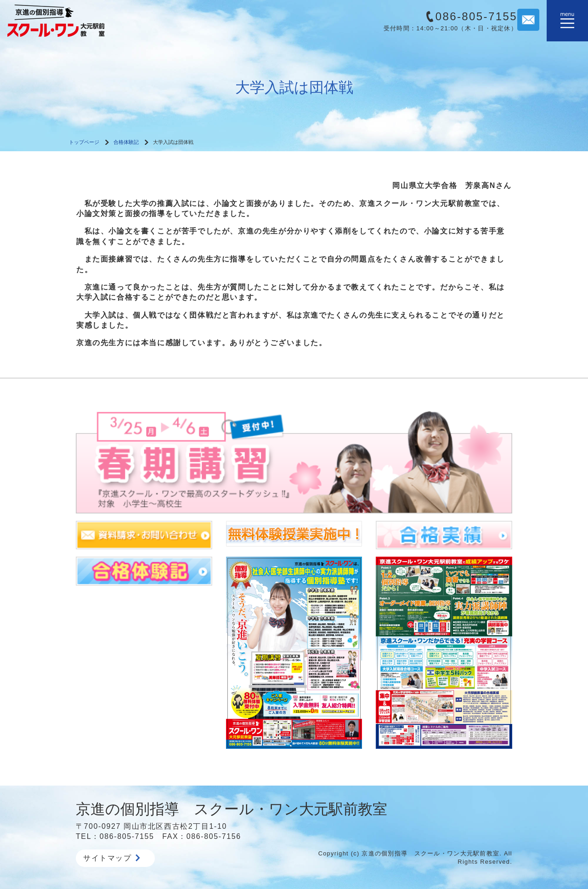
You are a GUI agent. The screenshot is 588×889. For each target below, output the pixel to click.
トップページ (84, 142)
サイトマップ (112, 858)
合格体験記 (126, 142)
